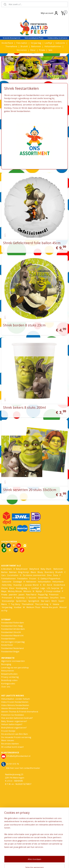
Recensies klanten (10, 744)
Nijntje (39, 591)
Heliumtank (58, 582)
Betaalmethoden (9, 674)
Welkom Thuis (33, 607)
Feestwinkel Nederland (12, 648)
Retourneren (8, 671)
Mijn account (50, 13)
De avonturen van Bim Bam (15, 734)
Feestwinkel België (10, 651)
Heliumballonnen (53, 46)
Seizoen (32, 598)
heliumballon (44, 582)
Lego (42, 588)
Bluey (40, 572)
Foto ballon (22, 43)
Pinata (42, 50)
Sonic (63, 598)
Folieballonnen (8, 578)
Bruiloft (24, 46)
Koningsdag (21, 588)
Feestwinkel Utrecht (11, 632)
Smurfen (54, 598)
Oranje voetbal (53, 591)
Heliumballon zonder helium (16, 699)
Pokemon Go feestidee (13, 715)
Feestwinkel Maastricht (12, 635)
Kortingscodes (8, 683)
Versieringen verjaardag (13, 642)
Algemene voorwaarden (13, 661)
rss (52, 855)
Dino (49, 575)
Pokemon (54, 594)
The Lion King (41, 604)
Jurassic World (32, 585)
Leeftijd (48, 43)
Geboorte (60, 43)
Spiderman (21, 601)
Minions (27, 591)
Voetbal (17, 607)
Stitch (54, 601)
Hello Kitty (7, 585)
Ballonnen (36, 46)
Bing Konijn (24, 572)
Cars (3, 575)
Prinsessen (7, 598)
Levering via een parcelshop (15, 667)
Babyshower (22, 569)
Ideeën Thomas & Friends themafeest (20, 712)
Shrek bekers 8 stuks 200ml (24, 407)
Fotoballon (22, 578)
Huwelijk (18, 585)
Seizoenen (22, 50)
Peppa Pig (43, 594)
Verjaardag (36, 43)
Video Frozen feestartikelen (15, 702)
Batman (13, 572)
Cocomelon (13, 575)
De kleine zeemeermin (34, 575)
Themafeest (11, 46)
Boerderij (49, 572)
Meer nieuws (8, 740)
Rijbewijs (21, 598)
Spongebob (34, 601)
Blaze (33, 572)
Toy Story (15, 604)
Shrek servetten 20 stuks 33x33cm (30, 490)
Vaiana (56, 604)
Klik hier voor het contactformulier (23, 768)
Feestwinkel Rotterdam (13, 623)
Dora (55, 575)
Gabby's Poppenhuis (50, 578)
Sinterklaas (43, 598)
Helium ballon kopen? (12, 724)
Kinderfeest (7, 43)
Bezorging (6, 664)
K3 (44, 585)
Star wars (45, 601)
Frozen (33, 578)
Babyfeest (34, 569)
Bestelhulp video (9, 680)
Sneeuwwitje (8, 601)
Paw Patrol (31, 594)
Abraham (7, 569)
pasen (21, 594)
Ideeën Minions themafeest (15, 708)
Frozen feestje (8, 731)
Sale (50, 50)
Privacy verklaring (10, 677)
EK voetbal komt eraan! (12, 747)
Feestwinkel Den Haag (12, 626)
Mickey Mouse (15, 591)
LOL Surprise (53, 588)
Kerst (49, 585)
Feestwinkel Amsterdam (13, 629)
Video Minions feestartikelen (15, 705)
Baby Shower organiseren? (14, 721)
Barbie (4, 572)
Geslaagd (17, 582)
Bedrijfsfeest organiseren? (14, 728)
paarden (13, 594)
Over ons (6, 687)
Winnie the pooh (50, 607)
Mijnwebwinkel (46, 861)
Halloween (31, 582)
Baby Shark (46, 569)
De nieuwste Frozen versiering (16, 737)
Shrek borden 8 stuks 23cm (24, 325)
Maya (4, 591)
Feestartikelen (8, 639)
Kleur (33, 50)
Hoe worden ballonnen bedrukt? (17, 718)
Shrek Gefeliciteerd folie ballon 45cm (32, 243)
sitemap (45, 855)
